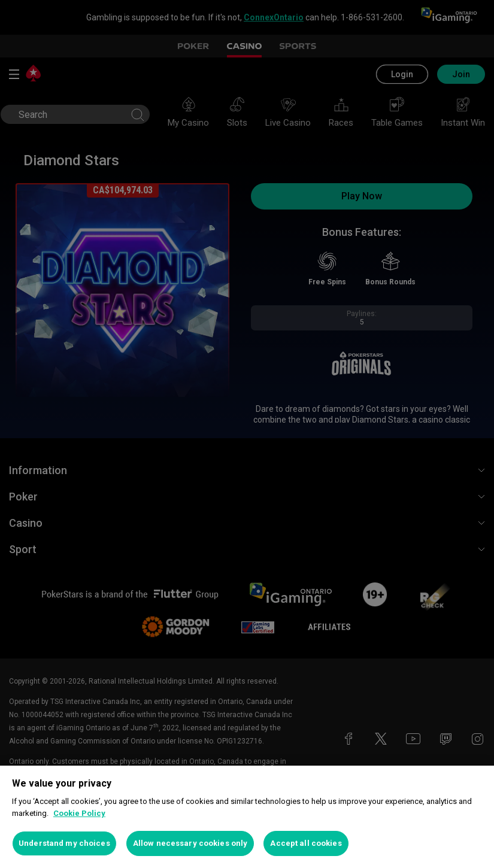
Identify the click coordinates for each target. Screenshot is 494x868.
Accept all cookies (306, 843)
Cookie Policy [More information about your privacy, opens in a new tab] (79, 813)
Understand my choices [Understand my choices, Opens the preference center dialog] (64, 843)
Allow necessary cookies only (190, 843)
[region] (247, 817)
